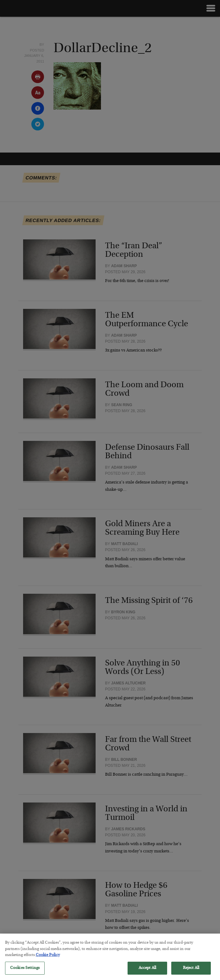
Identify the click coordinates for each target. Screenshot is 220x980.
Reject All (191, 972)
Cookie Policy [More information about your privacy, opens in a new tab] (48, 960)
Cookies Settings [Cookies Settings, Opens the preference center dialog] (25, 972)
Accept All (147, 972)
